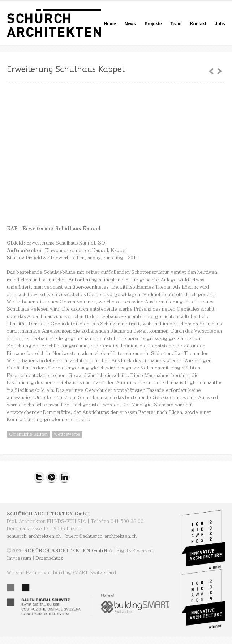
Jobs (220, 24)
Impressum (19, 558)
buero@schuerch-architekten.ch (101, 536)
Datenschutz (49, 558)
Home (110, 24)
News (130, 24)
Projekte (153, 24)
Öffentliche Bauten (28, 434)
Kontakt (198, 24)
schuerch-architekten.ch (34, 536)
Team (176, 24)
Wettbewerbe (67, 434)
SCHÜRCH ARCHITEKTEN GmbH (48, 514)
